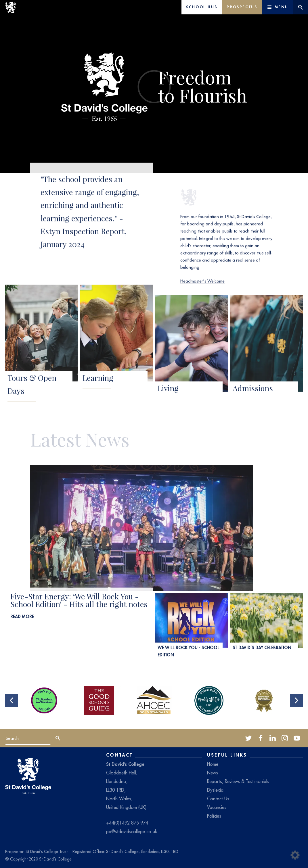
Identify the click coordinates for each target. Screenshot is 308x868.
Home (213, 764)
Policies (214, 816)
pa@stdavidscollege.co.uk (132, 831)
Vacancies (217, 807)
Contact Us (218, 799)
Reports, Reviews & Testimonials (238, 781)
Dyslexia (215, 790)
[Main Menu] (278, 7)
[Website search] (301, 7)
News (213, 773)
